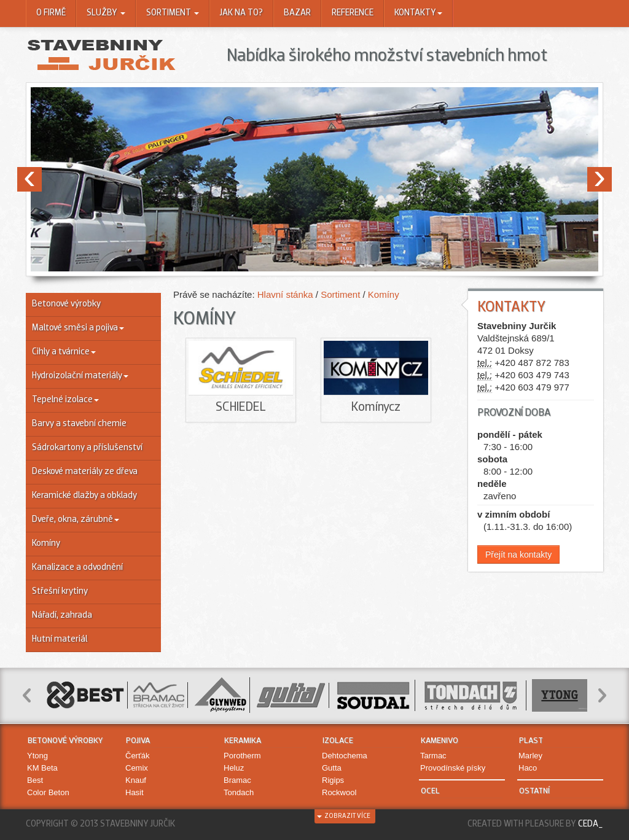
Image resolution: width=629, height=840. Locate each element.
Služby (106, 13)
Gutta (332, 768)
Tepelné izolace (65, 400)
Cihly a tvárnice (64, 352)
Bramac (237, 780)
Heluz (234, 768)
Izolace (338, 741)
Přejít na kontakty (518, 554)
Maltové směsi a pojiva (78, 328)
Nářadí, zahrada (62, 616)
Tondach (239, 792)
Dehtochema (345, 756)
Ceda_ (591, 824)
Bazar (297, 13)
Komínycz (376, 407)
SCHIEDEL (241, 407)
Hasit (135, 792)
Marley (530, 756)
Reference (353, 13)
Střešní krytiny (60, 592)
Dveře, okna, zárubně (76, 520)
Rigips (333, 780)
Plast (531, 741)
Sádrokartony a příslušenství (87, 448)
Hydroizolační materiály (80, 376)
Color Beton (48, 792)
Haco (528, 768)
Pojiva (138, 741)
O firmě (51, 13)
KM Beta (42, 768)
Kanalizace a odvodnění (77, 568)
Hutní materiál (60, 640)
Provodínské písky (453, 768)
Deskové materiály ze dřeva (85, 472)
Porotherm (242, 756)
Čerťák (138, 756)
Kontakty (418, 13)
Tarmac (433, 756)
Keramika (243, 741)
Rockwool (339, 792)
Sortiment (173, 13)
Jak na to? (241, 13)
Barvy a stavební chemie (79, 424)
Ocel (430, 791)
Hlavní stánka (287, 294)
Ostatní (534, 791)
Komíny (46, 544)
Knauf (136, 780)
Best (35, 780)
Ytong (37, 756)
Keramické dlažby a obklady (84, 496)
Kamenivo (440, 741)
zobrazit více (344, 816)
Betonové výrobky (66, 304)
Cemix (137, 768)
